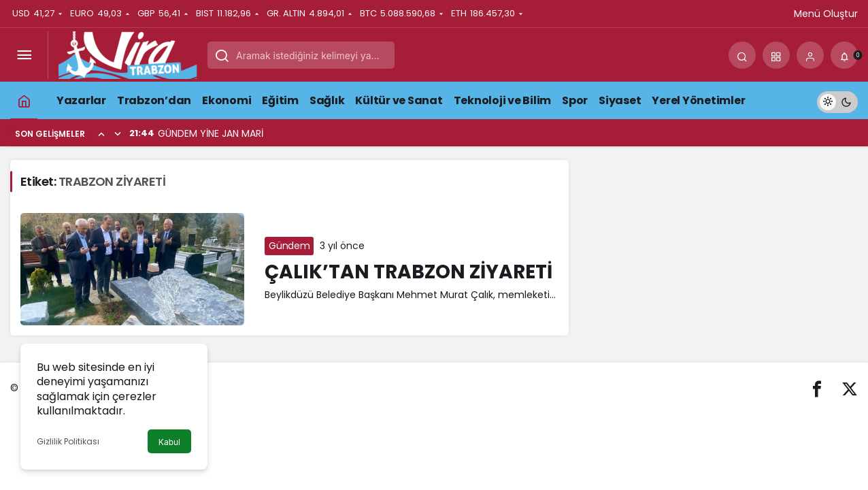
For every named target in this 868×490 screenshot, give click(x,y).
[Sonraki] (118, 133)
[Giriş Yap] (810, 55)
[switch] (837, 100)
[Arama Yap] (742, 55)
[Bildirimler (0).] (844, 55)
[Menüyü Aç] (24, 55)
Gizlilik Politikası (68, 441)
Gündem (289, 246)
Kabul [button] (169, 442)
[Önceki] (101, 133)
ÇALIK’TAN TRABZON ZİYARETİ (408, 272)
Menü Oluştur (826, 14)
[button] (776, 55)
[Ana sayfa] (24, 100)
